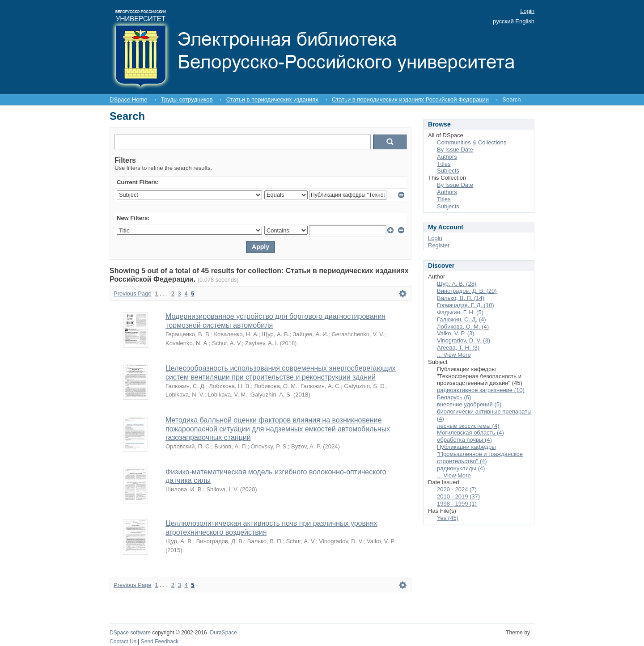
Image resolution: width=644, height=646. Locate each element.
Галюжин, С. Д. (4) (462, 319)
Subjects (448, 171)
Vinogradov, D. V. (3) (464, 340)
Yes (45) (448, 518)
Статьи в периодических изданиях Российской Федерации (410, 99)
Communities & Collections (472, 142)
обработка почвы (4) (464, 440)
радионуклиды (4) (461, 468)
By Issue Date (455, 150)
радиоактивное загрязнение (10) (481, 390)
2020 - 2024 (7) (457, 489)
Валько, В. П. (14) (461, 298)
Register (439, 245)
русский (503, 21)
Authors (447, 157)
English (525, 21)
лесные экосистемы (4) (468, 426)
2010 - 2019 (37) (458, 496)
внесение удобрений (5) (469, 404)
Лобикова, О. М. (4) (463, 327)
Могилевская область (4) (470, 433)
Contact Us (123, 642)
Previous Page (133, 293)
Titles (444, 164)
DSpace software (130, 633)
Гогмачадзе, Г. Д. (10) (466, 305)
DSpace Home (129, 99)
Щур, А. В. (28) (457, 284)
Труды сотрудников (187, 99)
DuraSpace (223, 633)
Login (527, 11)
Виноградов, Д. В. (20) (467, 291)
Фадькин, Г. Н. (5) (460, 312)
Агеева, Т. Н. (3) (458, 348)
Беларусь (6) (454, 397)
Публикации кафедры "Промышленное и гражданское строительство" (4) (480, 454)
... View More (454, 355)
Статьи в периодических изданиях (272, 99)
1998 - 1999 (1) (457, 504)
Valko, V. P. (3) (456, 333)
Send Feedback (160, 642)
